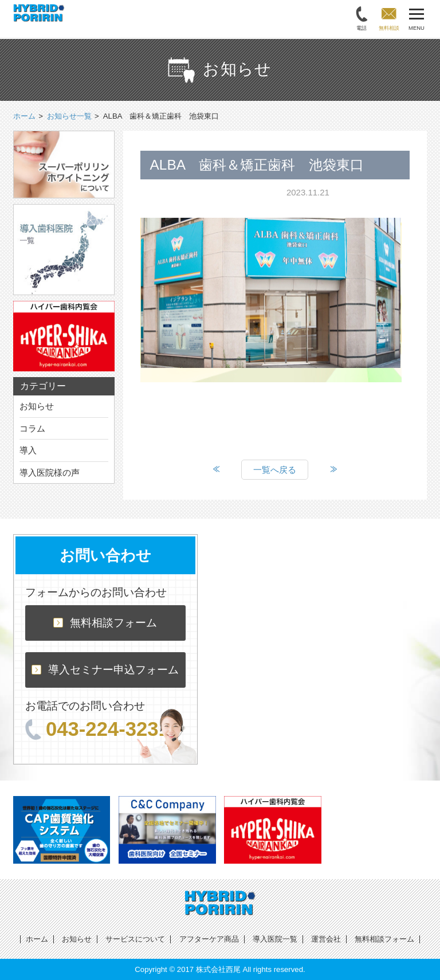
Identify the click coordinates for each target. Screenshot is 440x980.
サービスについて (135, 939)
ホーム (37, 939)
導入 (28, 450)
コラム (32, 428)
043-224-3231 (97, 729)
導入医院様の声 (50, 473)
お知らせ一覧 (69, 116)
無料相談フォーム (105, 623)
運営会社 (326, 939)
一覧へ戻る (275, 470)
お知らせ (37, 406)
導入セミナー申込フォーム (105, 670)
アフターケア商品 (209, 939)
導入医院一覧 (275, 939)
